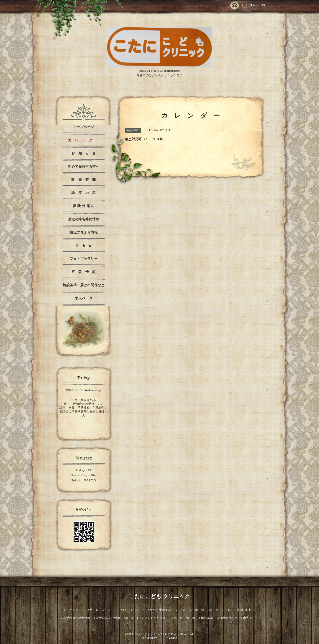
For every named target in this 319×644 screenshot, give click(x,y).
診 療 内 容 (84, 193)
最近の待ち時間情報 (84, 220)
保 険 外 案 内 (84, 206)
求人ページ (84, 299)
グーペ (162, 638)
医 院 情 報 (84, 272)
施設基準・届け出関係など (84, 286)
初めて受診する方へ (84, 167)
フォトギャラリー (84, 259)
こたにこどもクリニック (149, 635)
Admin (173, 638)
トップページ (84, 127)
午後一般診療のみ (84, 400)
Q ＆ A (84, 246)
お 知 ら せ (84, 154)
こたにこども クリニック (159, 597)
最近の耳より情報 (84, 233)
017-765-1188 (248, 6)
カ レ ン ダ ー (84, 141)
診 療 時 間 (84, 180)
